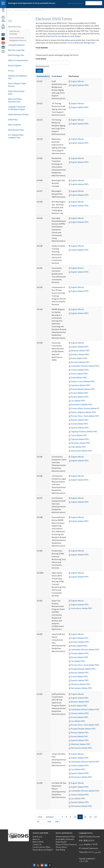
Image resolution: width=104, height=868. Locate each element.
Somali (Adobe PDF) (79, 424)
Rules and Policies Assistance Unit (15, 100)
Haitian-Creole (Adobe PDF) (83, 381)
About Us (36, 839)
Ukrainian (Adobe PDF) (80, 443)
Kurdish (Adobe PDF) (80, 397)
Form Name (41, 59)
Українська (94, 848)
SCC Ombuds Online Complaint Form (16, 136)
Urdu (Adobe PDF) (78, 447)
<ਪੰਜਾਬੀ (95, 844)
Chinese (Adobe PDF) (80, 370)
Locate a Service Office (41, 847)
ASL (87, 861)
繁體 (86, 840)
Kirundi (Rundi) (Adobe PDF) (83, 389)
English (82, 837)
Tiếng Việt (83, 852)
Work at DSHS (38, 842)
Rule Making (60, 850)
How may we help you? (75, 3)
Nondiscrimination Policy (65, 837)
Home (10, 10)
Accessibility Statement (65, 839)
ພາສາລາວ (90, 859)
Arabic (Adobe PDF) (79, 358)
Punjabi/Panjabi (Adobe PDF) (83, 669)
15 (38, 821)
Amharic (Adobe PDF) (80, 354)
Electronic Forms (15, 27)
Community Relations (16, 45)
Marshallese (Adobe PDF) (82, 404)
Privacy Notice (61, 847)
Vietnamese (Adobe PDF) (81, 451)
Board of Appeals (15, 65)
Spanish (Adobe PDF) (80, 428)
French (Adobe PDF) (79, 374)
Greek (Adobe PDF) (79, 377)
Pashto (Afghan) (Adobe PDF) (83, 412)
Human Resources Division (18, 114)
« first (40, 817)
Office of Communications (18, 60)
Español (89, 837)
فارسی (97, 852)
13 (90, 817)
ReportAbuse (3, 26)
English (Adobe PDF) (80, 85)
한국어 (92, 840)
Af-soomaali (83, 848)
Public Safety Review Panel (16, 93)
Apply (39, 71)
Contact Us (37, 844)
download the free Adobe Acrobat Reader (63, 36)
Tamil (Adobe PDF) (79, 435)
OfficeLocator (3, 19)
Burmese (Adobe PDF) (80, 362)
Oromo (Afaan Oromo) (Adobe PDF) (86, 408)
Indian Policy (13, 120)
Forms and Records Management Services (18, 39)
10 (75, 817)
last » (58, 821)
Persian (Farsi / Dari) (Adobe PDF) (85, 416)
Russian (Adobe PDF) (80, 420)
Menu (3, 10)
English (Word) (77, 81)
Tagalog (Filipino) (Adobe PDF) (84, 431)
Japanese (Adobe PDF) (80, 385)
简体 (81, 840)
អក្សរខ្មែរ (87, 844)
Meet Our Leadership (16, 50)
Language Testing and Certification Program (17, 108)
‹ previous (49, 817)
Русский (96, 837)
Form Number (42, 48)
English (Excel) (77, 268)
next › (50, 821)
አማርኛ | (91, 852)
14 (95, 817)
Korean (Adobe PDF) (79, 393)
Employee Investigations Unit (18, 77)
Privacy (11, 71)
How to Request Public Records (17, 85)
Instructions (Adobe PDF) (81, 608)
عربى (81, 844)
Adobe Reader (61, 842)
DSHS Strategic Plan (16, 55)
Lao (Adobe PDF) (78, 401)
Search (100, 3)
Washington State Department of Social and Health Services (32, 3)
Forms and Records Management (81, 43)
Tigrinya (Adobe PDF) (80, 439)
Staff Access (37, 837)
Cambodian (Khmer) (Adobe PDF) (85, 366)
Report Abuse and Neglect (43, 850)
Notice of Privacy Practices (66, 844)
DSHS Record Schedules (14, 33)
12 (85, 817)
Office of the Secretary (21, 10)
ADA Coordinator (15, 125)
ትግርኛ (82, 861)
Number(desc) (43, 76)
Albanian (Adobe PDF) (80, 351)
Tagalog (82, 859)
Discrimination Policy (16, 130)
